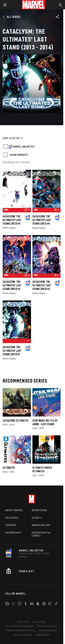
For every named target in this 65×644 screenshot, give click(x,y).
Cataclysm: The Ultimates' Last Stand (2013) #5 (12, 220)
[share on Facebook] (7, 605)
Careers (11, 525)
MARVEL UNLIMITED (23, 146)
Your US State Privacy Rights (20, 626)
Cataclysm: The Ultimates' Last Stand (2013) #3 (12, 285)
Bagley (13, 228)
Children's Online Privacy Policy (20, 630)
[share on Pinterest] (44, 604)
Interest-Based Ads (23, 635)
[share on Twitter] (13, 604)
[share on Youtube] (32, 604)
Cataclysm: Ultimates (15, 420)
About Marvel (14, 510)
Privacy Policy (40, 622)
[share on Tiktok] (56, 604)
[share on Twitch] (50, 604)
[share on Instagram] (20, 604)
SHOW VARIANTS (19, 155)
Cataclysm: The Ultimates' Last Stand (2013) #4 (42, 220)
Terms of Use (23, 622)
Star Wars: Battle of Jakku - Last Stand (45, 422)
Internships (13, 533)
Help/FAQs (12, 518)
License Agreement (48, 630)
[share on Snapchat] (38, 604)
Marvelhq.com (41, 525)
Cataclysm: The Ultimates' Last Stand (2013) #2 (42, 285)
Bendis (6, 228)
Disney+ (37, 518)
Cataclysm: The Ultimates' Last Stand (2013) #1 (12, 351)
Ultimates (9, 468)
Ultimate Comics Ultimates (42, 469)
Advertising (39, 510)
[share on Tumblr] (26, 604)
